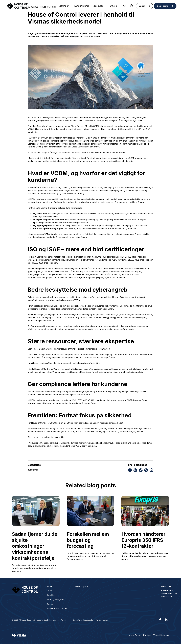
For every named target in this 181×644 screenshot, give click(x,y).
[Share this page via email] (152, 471)
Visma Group (135, 635)
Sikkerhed (32, 117)
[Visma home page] (19, 635)
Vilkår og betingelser (55, 599)
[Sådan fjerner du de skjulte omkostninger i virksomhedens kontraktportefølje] (36, 511)
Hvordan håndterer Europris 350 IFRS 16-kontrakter (143, 540)
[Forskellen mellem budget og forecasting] (90, 511)
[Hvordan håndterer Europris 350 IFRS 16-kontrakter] (145, 511)
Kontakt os (51, 595)
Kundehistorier (82, 6)
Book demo (163, 6)
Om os (49, 591)
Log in (142, 6)
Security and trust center (83, 620)
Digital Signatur (82, 587)
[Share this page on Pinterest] (146, 471)
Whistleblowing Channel (57, 608)
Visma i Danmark (161, 635)
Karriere (50, 604)
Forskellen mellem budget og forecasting (88, 540)
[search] (124, 6)
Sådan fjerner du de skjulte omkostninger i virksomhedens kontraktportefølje (35, 546)
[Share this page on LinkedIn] (135, 471)
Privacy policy (102, 620)
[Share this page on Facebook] (130, 471)
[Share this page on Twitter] (141, 471)
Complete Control (36, 126)
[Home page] (17, 6)
